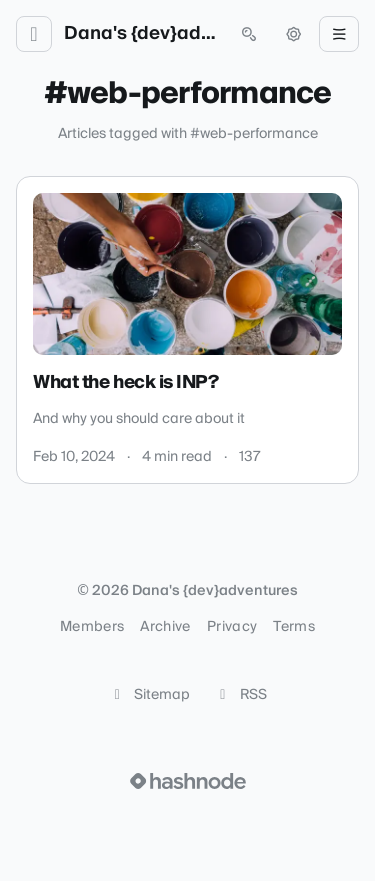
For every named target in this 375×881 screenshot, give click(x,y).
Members (92, 627)
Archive (165, 627)
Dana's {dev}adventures (141, 34)
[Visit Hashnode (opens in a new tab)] (188, 781)
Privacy (232, 627)
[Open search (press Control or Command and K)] (249, 34)
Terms (294, 627)
